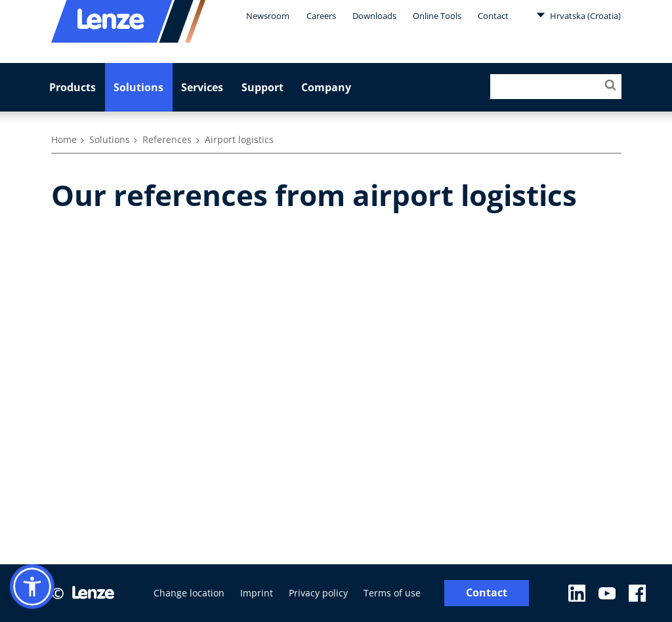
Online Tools (437, 16)
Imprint (257, 593)
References (167, 139)
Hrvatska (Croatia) (578, 15)
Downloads (374, 16)
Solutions (138, 87)
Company (326, 87)
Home (64, 139)
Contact (493, 16)
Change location (189, 593)
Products (73, 87)
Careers (321, 16)
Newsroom (268, 16)
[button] (32, 587)
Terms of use (392, 593)
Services (202, 87)
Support (262, 87)
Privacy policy (318, 593)
